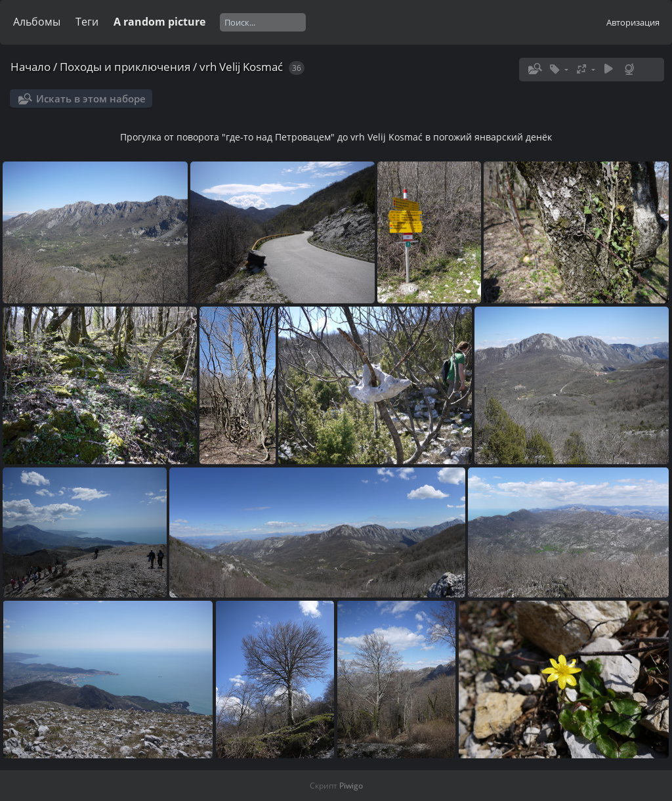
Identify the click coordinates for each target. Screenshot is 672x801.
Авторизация (633, 22)
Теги (87, 22)
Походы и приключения (125, 67)
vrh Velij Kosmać (241, 67)
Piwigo (351, 786)
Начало (31, 67)
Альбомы (37, 22)
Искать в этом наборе (91, 98)
